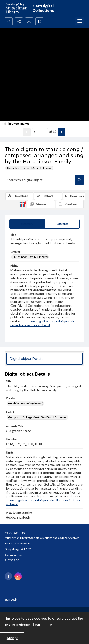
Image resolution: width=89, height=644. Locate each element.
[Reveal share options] (19, 21)
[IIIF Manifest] (70, 204)
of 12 (53, 132)
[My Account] (29, 21)
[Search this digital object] (40, 180)
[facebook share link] (8, 576)
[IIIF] (23, 204)
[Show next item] (62, 132)
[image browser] (17, 124)
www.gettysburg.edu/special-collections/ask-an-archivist (42, 323)
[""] (44, 9)
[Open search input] (9, 21)
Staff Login (11, 599)
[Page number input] (40, 132)
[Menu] (80, 21)
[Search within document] (79, 180)
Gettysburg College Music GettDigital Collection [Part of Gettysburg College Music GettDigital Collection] (38, 417)
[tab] (27, 224)
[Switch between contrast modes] (39, 21)
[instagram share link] (18, 576)
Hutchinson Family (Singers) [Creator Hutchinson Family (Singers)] (30, 257)
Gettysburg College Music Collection (30, 168)
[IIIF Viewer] (41, 204)
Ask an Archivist (15, 555)
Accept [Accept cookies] (12, 638)
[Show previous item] (27, 132)
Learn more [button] (42, 625)
